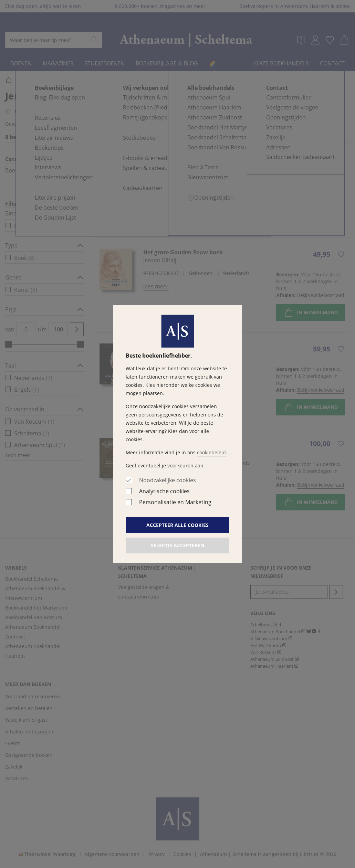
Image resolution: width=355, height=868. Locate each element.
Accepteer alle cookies (177, 525)
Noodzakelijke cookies (168, 480)
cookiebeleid (211, 452)
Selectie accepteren (177, 545)
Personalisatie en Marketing (175, 502)
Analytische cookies (164, 491)
